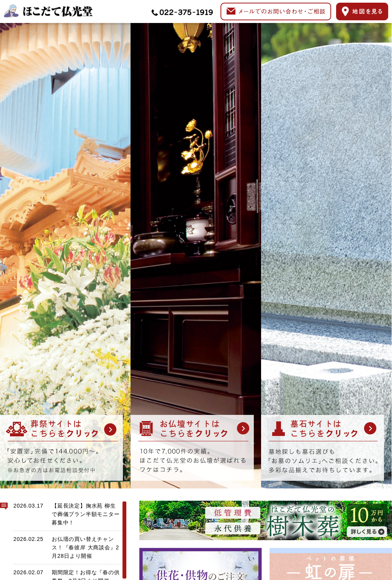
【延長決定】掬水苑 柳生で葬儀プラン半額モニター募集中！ (86, 514)
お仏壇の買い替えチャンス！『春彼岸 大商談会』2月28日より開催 (85, 547)
